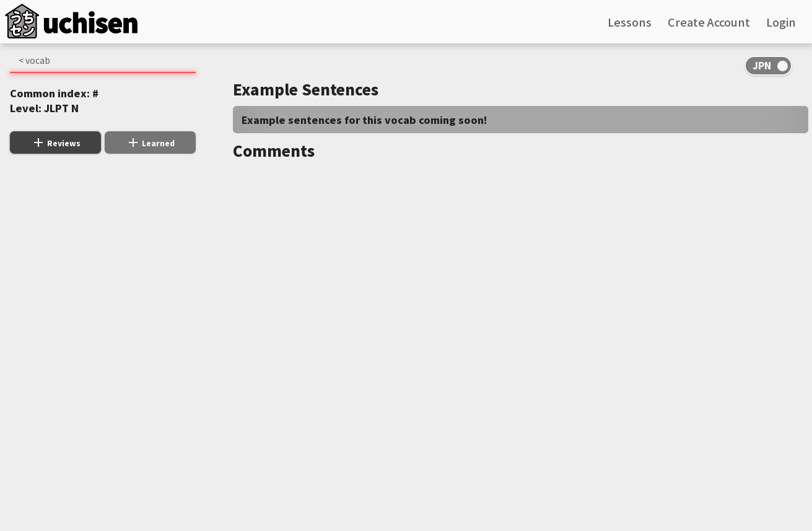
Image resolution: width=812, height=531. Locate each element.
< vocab (34, 60)
